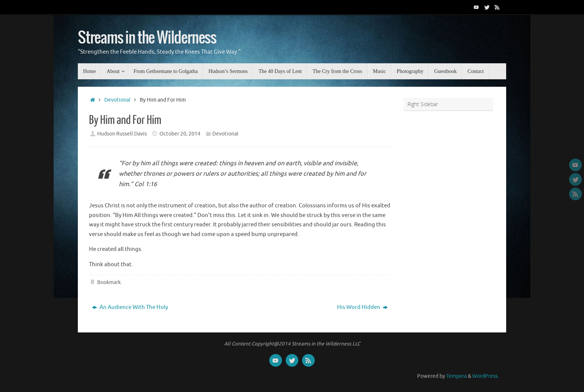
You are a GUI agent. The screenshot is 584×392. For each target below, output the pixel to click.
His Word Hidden (362, 307)
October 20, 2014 (180, 134)
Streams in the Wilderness (147, 38)
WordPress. (485, 376)
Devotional (117, 100)
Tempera (456, 376)
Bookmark (109, 282)
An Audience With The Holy (130, 307)
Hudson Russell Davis (122, 134)
